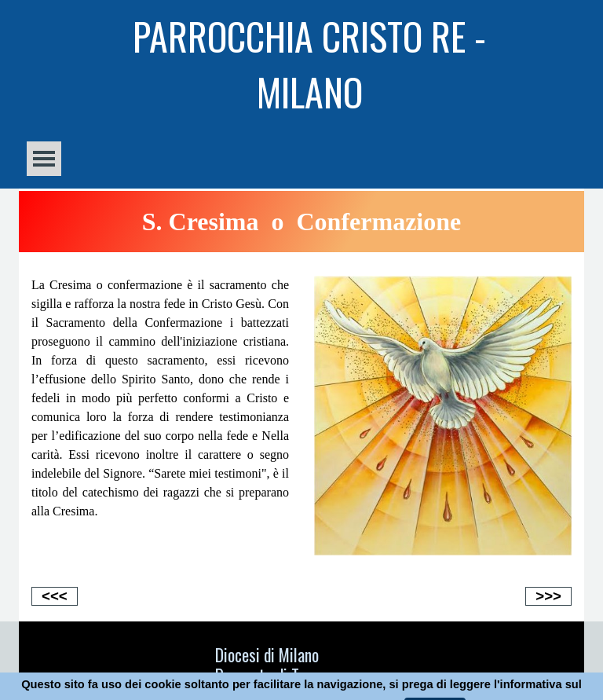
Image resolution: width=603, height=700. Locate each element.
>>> (548, 596)
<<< (55, 596)
